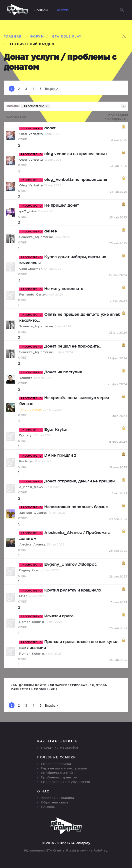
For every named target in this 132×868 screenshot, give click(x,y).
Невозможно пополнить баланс (76, 507)
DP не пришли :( (60, 455)
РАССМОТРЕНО (36, 106)
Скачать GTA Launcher (60, 748)
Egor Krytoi (56, 429)
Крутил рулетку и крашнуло (73, 590)
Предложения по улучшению (65, 782)
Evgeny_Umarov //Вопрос (70, 564)
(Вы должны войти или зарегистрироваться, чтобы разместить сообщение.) (59, 687)
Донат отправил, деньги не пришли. (80, 481)
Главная (40, 10)
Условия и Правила (57, 798)
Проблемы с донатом (59, 778)
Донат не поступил (63, 372)
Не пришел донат (62, 205)
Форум (62, 10)
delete (51, 231)
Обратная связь (55, 803)
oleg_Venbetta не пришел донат (76, 179)
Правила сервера (56, 764)
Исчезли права (59, 616)
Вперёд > (51, 89)
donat (50, 128)
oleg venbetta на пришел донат (76, 154)
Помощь (48, 807)
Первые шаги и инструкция (64, 769)
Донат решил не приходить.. (72, 346)
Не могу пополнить (64, 288)
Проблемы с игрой (57, 773)
